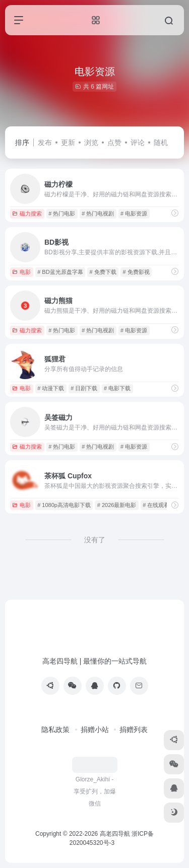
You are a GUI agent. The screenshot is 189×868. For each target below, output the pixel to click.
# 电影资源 (134, 213)
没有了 (95, 540)
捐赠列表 (134, 730)
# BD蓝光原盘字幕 (60, 272)
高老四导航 (115, 834)
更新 (68, 142)
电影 (21, 272)
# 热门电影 (62, 213)
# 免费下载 (103, 272)
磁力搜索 (27, 213)
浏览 (91, 142)
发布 (45, 142)
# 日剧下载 (84, 388)
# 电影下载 (117, 388)
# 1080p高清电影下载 (64, 505)
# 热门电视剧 (98, 213)
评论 (138, 142)
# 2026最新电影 (117, 505)
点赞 (114, 142)
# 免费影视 (136, 272)
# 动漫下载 (51, 388)
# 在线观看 (156, 505)
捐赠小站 (95, 730)
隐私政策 (55, 730)
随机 (161, 142)
